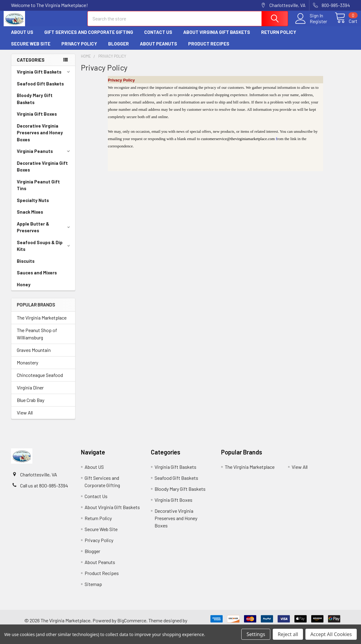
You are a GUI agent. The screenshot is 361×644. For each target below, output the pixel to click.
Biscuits (26, 266)
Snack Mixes (30, 217)
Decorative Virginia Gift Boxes (42, 172)
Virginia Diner (30, 393)
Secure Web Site (31, 49)
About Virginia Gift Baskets (217, 38)
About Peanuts (159, 49)
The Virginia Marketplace (42, 323)
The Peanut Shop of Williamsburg (37, 339)
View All (25, 418)
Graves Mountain (34, 355)
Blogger (119, 49)
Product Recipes (209, 49)
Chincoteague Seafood (40, 380)
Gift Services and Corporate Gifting (89, 38)
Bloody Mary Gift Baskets (35, 104)
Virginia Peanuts (44, 157)
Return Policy (279, 38)
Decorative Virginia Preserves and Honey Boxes (40, 138)
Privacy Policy (79, 49)
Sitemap (93, 590)
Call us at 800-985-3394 (44, 491)
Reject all (288, 634)
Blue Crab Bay (31, 405)
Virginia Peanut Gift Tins (38, 191)
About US (22, 38)
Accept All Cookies (331, 634)
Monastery (27, 368)
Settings (256, 634)
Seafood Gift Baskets (40, 89)
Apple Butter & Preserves (44, 233)
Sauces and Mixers (37, 278)
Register (311, 25)
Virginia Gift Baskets (44, 77)
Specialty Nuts (33, 206)
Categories (31, 65)
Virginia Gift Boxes (37, 119)
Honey (24, 290)
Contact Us (158, 38)
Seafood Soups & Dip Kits (44, 251)
